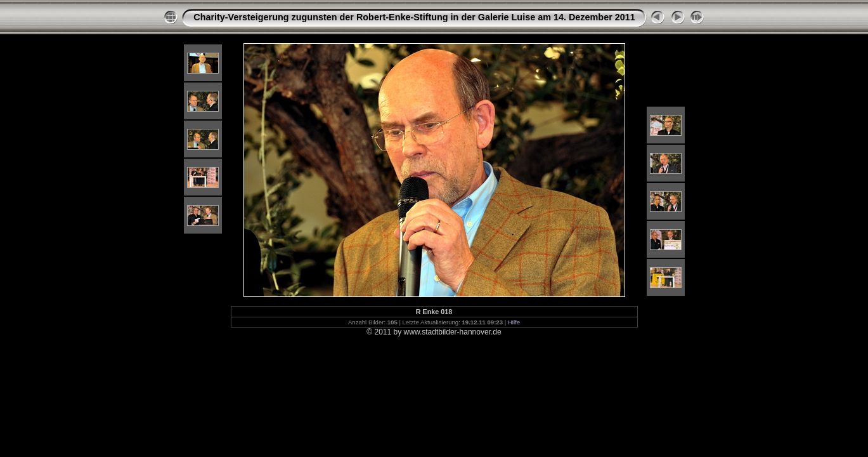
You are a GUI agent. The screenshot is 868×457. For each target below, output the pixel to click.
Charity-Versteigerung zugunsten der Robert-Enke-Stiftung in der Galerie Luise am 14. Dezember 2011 (414, 17)
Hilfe (514, 322)
